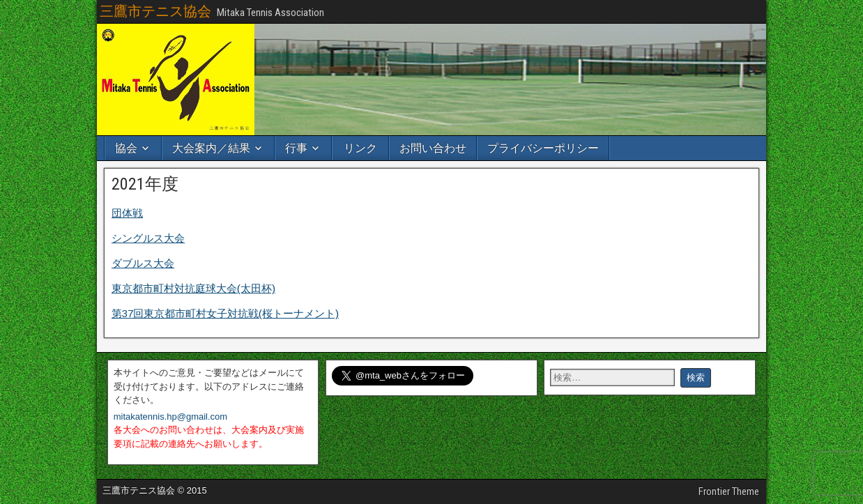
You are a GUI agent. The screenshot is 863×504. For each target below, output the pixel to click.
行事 (296, 148)
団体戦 (127, 213)
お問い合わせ (433, 148)
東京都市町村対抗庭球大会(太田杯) (193, 288)
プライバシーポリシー (543, 148)
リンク (360, 148)
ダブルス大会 (143, 263)
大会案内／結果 (211, 148)
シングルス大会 (148, 238)
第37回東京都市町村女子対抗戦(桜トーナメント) (225, 313)
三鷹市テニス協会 (155, 11)
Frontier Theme (729, 491)
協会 (126, 148)
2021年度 (145, 184)
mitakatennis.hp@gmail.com (170, 417)
